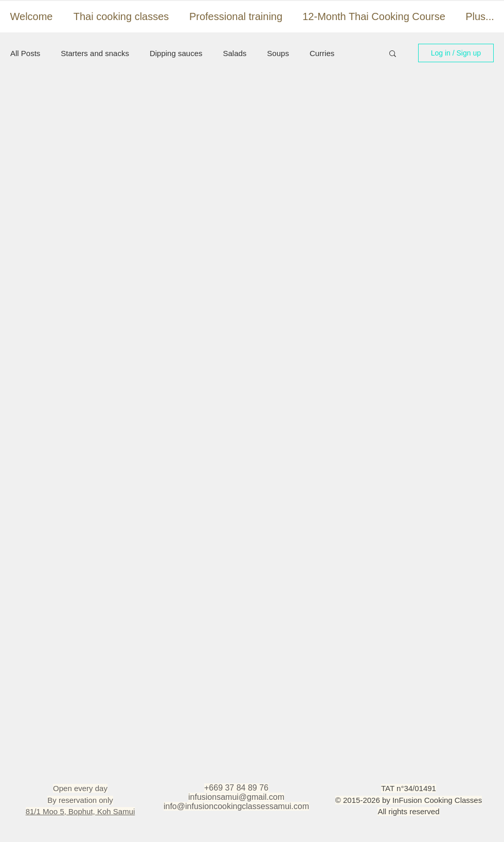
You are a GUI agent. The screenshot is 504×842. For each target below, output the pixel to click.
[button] (393, 54)
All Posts (25, 53)
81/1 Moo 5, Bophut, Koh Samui (80, 811)
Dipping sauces (176, 53)
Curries (322, 53)
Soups (278, 53)
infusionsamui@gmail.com (236, 797)
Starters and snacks (95, 53)
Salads (235, 53)
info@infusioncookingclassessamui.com (236, 806)
